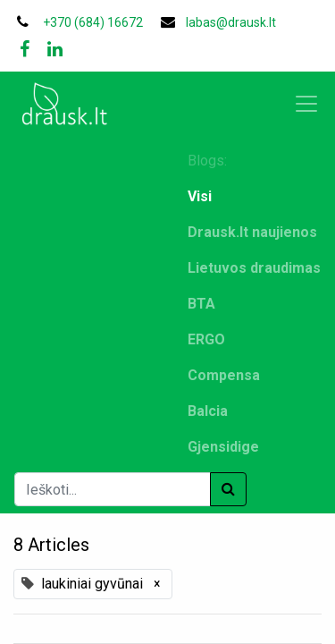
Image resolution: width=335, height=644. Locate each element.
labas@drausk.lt (231, 22)
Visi (200, 196)
